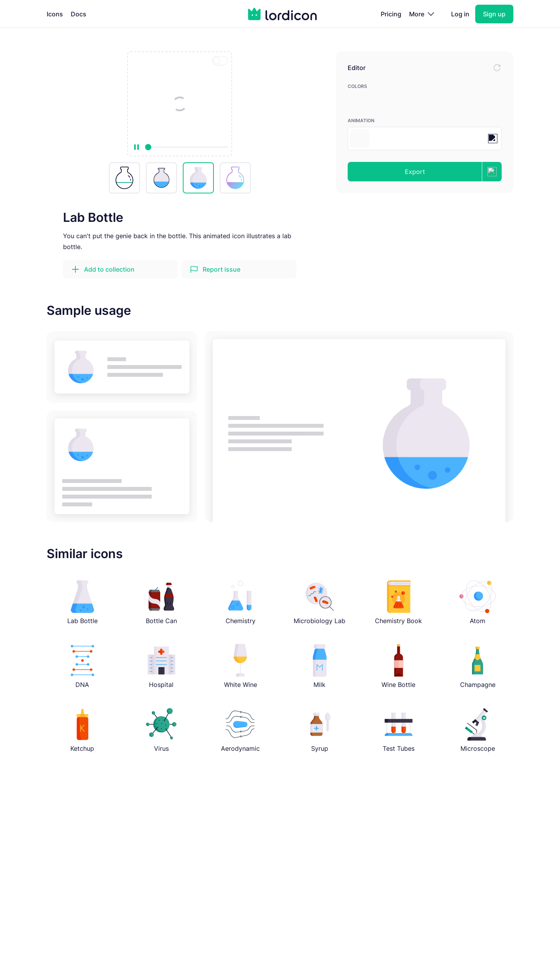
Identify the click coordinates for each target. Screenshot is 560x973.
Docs (79, 14)
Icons (55, 14)
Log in (460, 14)
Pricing (391, 14)
